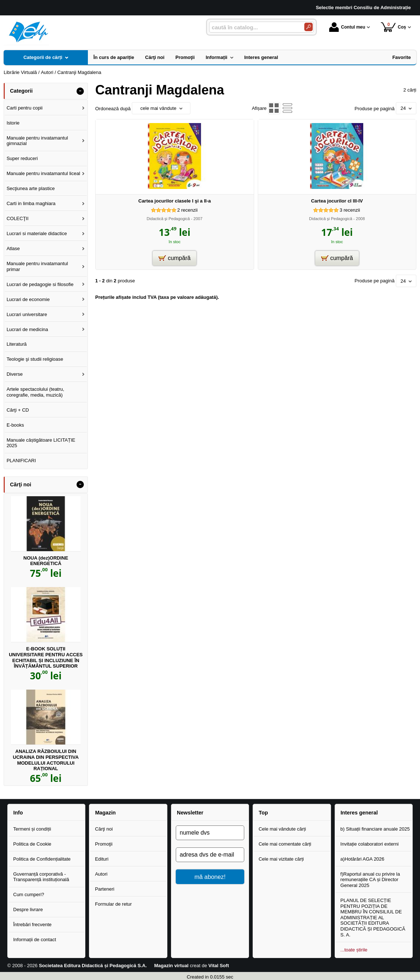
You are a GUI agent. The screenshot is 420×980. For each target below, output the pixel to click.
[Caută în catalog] (309, 27)
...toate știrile (354, 950)
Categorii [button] (21, 91)
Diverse (15, 374)
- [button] (80, 91)
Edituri (102, 859)
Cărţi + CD (18, 410)
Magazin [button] (105, 813)
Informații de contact (35, 940)
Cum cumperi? (29, 894)
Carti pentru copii (25, 108)
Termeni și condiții (32, 829)
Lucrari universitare (27, 314)
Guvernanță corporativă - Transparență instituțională (41, 877)
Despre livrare (28, 910)
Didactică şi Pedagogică (168, 219)
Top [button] (263, 813)
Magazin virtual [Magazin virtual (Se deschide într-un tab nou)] (171, 966)
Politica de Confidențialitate (42, 859)
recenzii (187, 210)
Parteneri (105, 889)
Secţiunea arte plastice (31, 188)
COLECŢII (18, 218)
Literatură (17, 344)
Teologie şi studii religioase (35, 359)
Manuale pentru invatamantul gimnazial (37, 141)
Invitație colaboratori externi (370, 844)
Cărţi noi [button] (21, 485)
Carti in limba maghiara (31, 203)
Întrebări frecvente (32, 925)
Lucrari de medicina (27, 329)
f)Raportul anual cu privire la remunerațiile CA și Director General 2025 (370, 880)
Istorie (13, 123)
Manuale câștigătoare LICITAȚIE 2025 (41, 443)
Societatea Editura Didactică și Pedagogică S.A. (93, 966)
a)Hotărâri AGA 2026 (363, 859)
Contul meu (347, 27)
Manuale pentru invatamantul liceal (43, 173)
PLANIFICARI (21, 461)
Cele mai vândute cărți (282, 829)
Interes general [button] (359, 813)
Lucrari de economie (28, 299)
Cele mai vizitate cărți (281, 859)
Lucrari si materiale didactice (37, 233)
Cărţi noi (104, 829)
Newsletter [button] (190, 813)
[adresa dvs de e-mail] (210, 855)
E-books (15, 425)
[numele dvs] (210, 833)
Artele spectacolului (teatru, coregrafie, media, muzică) (36, 392)
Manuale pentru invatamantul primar (37, 266)
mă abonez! (210, 877)
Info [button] (18, 813)
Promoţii (104, 844)
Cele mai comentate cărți (285, 844)
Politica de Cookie (32, 844)
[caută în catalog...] (254, 27)
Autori (101, 874)
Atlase (13, 248)
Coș (393, 27)
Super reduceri (22, 158)
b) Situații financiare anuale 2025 (375, 829)
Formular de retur (113, 904)
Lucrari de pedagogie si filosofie (40, 284)
